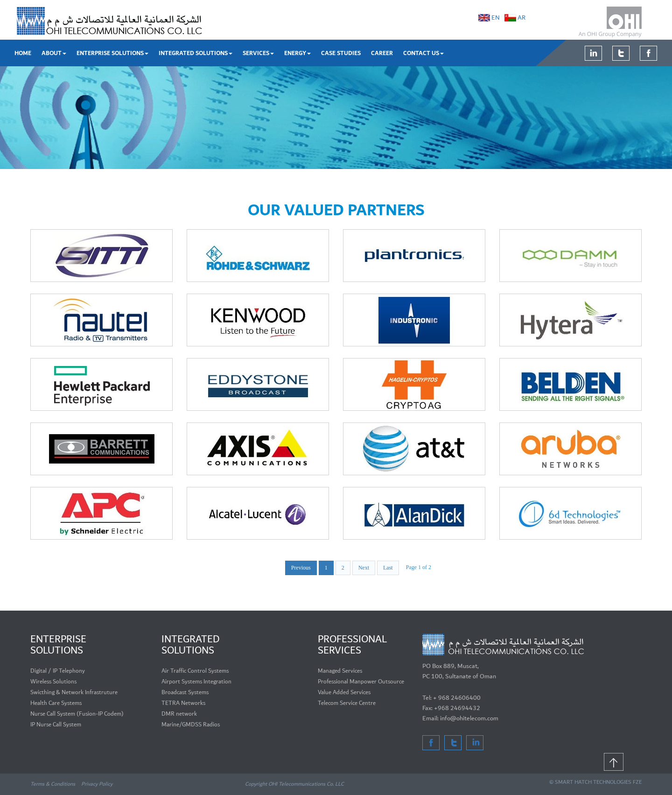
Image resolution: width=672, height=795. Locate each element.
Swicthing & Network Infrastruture (74, 693)
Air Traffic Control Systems (195, 671)
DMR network (179, 714)
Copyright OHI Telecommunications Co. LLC (294, 784)
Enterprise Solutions (112, 53)
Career (382, 53)
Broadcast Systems (185, 693)
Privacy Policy (97, 784)
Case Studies (341, 53)
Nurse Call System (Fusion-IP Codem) (77, 714)
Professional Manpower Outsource (361, 682)
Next (364, 568)
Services (258, 53)
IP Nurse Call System (56, 725)
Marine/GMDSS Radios (191, 725)
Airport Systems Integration (196, 682)
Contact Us (423, 53)
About (54, 53)
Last (388, 568)
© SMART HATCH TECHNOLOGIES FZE (595, 782)
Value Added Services (344, 693)
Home (23, 53)
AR (521, 18)
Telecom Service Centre (347, 703)
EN (496, 18)
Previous (301, 568)
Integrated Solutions (196, 53)
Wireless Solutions (53, 682)
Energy (297, 53)
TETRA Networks (183, 703)
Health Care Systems (56, 703)
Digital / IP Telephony (58, 671)
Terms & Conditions (53, 784)
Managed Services (340, 671)
